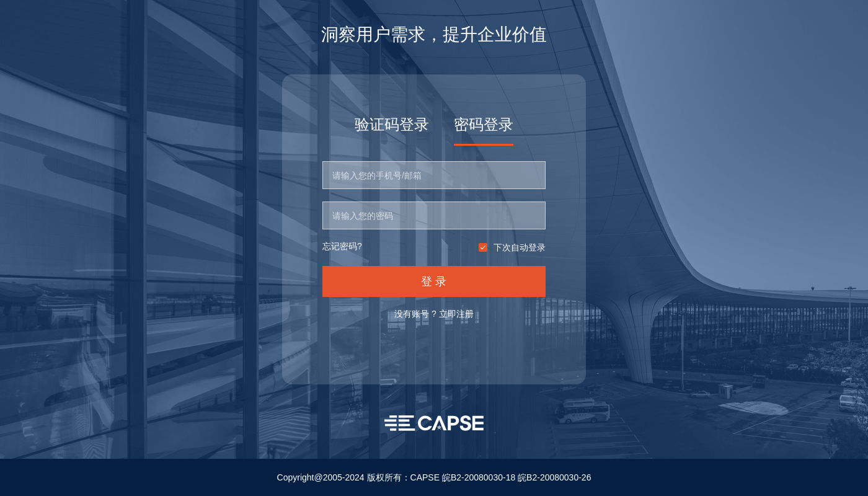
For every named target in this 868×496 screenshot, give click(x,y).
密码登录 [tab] (484, 124)
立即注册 (456, 314)
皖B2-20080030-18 (479, 477)
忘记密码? (342, 246)
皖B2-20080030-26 (554, 477)
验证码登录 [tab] (392, 124)
